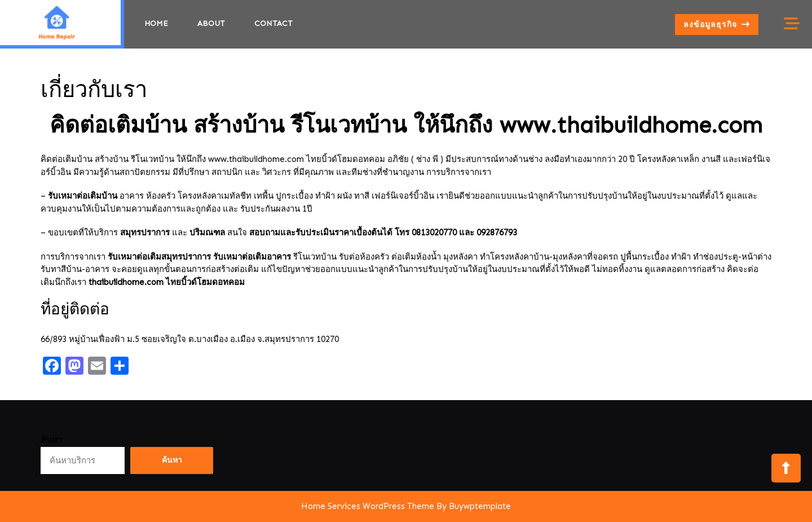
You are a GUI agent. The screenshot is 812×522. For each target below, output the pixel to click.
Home (156, 23)
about (211, 23)
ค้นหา (51, 440)
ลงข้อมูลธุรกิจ (721, 27)
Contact (273, 23)
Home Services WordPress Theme (368, 506)
